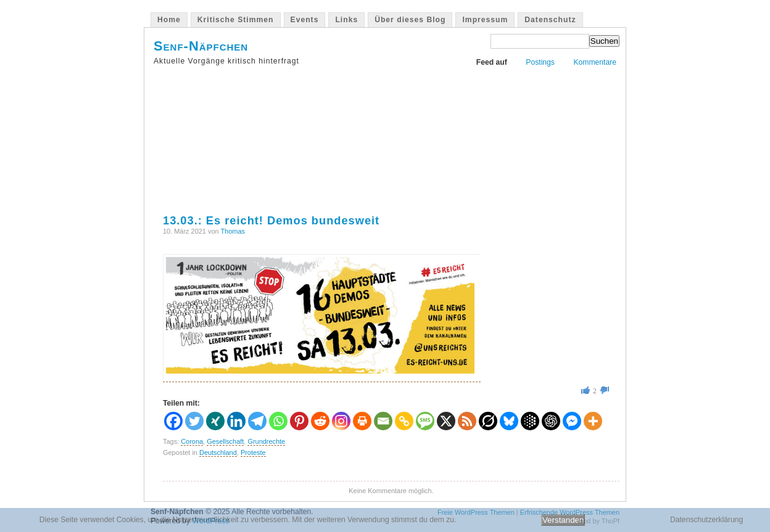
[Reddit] (320, 421)
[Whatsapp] (278, 421)
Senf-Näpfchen (201, 46)
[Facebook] (173, 421)
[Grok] (488, 421)
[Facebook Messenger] (572, 421)
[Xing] (215, 421)
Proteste (253, 452)
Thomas (233, 231)
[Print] (362, 421)
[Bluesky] (509, 421)
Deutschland (218, 452)
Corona (192, 441)
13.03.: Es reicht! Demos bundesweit (271, 220)
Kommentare (595, 62)
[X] (446, 421)
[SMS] (425, 421)
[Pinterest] (299, 421)
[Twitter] (194, 421)
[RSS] (467, 421)
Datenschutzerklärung (706, 520)
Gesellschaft (225, 441)
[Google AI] (530, 421)
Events (305, 20)
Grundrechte (266, 441)
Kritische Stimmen (236, 20)
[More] (593, 421)
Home (169, 20)
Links (346, 20)
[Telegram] (257, 421)
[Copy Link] (404, 421)
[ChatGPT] (551, 421)
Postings (540, 62)
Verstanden (563, 520)
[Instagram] (341, 421)
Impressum (485, 20)
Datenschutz (550, 20)
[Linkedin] (236, 421)
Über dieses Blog (410, 20)
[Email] (383, 421)
